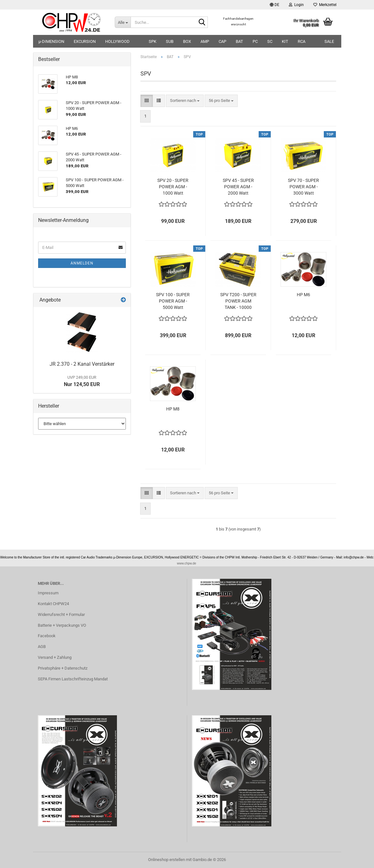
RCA (302, 41)
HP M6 (303, 295)
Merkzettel (325, 5)
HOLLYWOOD (117, 41)
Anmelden (82, 263)
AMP (205, 41)
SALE (329, 41)
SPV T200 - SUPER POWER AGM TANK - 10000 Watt (238, 301)
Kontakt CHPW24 (53, 604)
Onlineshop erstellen (167, 860)
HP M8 (173, 409)
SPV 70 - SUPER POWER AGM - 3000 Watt (303, 187)
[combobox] (185, 101)
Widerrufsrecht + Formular (61, 614)
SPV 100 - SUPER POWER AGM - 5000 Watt (173, 301)
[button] (275, 5)
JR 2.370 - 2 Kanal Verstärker (82, 364)
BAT (239, 41)
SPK (153, 41)
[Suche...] (123, 22)
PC (255, 41)
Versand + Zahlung (55, 657)
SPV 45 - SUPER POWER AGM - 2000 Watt (238, 187)
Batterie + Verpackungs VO (62, 625)
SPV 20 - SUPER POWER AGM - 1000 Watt (173, 187)
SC (270, 41)
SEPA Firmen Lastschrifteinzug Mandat (73, 679)
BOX (187, 41)
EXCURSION (85, 41)
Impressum (48, 593)
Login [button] (296, 5)
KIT (285, 41)
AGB (42, 647)
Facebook (47, 636)
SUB (170, 41)
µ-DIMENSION (51, 41)
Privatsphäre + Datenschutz (63, 668)
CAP (222, 41)
